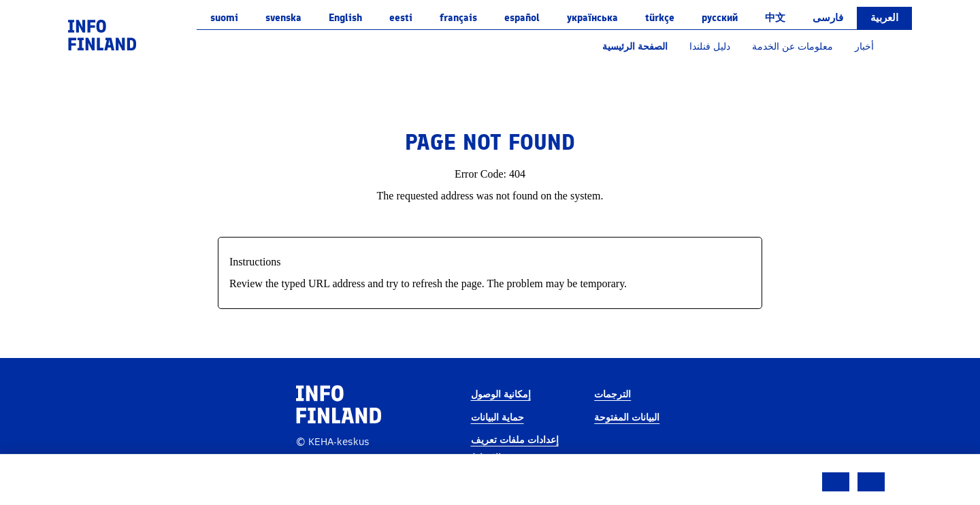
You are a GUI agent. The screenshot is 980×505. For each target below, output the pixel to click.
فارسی (828, 18)
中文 (775, 18)
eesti (401, 18)
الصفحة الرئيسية (635, 47)
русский (720, 18)
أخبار (864, 47)
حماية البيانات (497, 418)
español (522, 18)
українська (592, 18)
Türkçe (660, 18)
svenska (283, 18)
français (458, 18)
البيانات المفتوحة (627, 418)
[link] (102, 34)
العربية (884, 18)
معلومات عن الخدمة (793, 47)
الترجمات (612, 394)
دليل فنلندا (710, 47)
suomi (224, 18)
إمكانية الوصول (501, 394)
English (345, 18)
